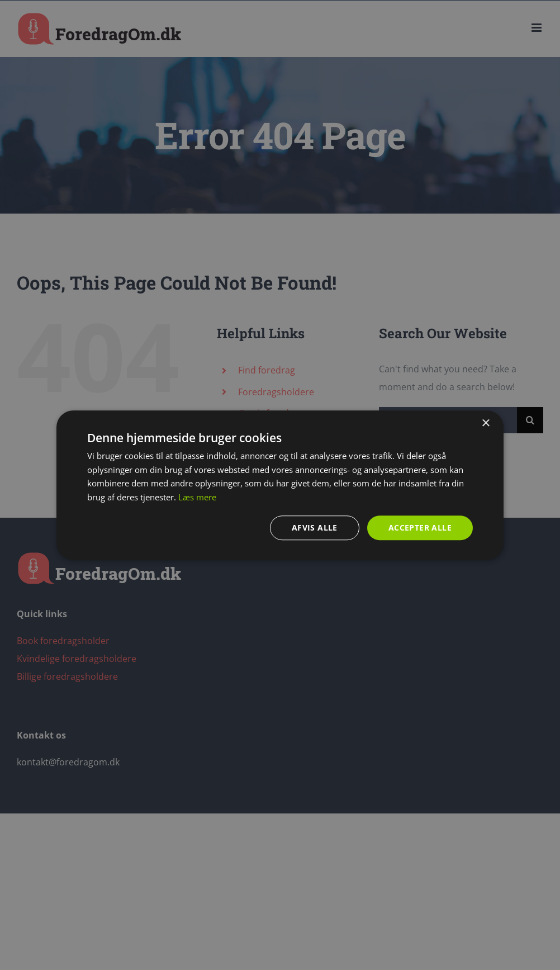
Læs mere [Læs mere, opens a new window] (197, 497)
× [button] (485, 423)
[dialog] (280, 485)
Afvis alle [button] (315, 527)
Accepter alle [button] (420, 527)
